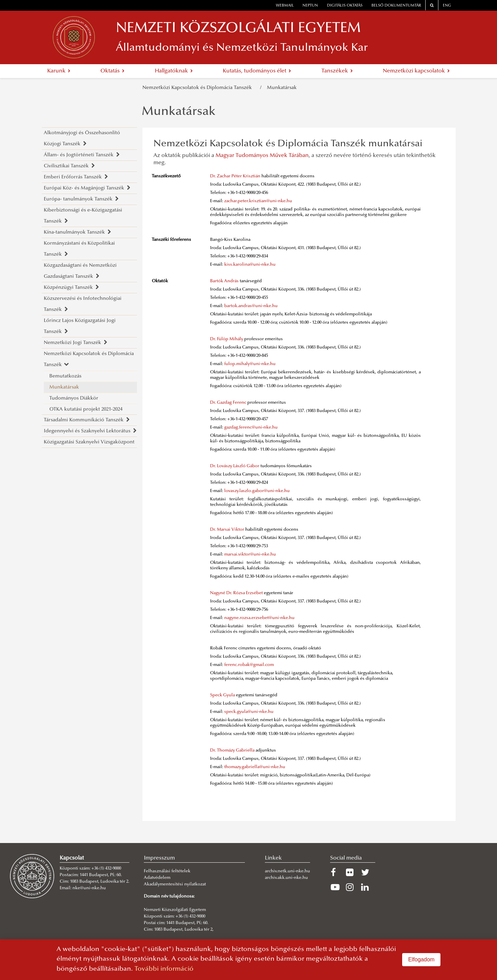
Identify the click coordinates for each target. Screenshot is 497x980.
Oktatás (112, 71)
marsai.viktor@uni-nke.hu (250, 555)
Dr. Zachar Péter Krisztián (235, 176)
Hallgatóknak (174, 71)
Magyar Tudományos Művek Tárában (262, 156)
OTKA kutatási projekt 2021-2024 (86, 409)
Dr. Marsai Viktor (227, 530)
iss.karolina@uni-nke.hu (251, 265)
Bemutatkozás (65, 376)
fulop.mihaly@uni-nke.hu (250, 364)
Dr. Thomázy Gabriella (232, 751)
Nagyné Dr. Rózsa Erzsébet (236, 593)
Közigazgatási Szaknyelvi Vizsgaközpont (89, 442)
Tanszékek (337, 71)
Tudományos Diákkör (74, 398)
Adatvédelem (157, 878)
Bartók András (224, 281)
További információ (164, 969)
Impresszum (159, 858)
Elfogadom (421, 959)
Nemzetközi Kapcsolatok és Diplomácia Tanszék (198, 88)
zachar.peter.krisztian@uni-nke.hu (258, 201)
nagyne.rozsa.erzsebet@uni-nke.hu (259, 618)
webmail (285, 6)
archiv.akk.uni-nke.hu (286, 878)
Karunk (59, 71)
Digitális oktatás (345, 6)
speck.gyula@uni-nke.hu (249, 712)
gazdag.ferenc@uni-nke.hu (251, 428)
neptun (310, 6)
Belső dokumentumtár (396, 6)
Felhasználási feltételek (167, 871)
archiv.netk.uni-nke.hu (287, 871)
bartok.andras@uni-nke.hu (251, 306)
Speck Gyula (222, 695)
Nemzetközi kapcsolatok (416, 71)
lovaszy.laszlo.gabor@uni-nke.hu (257, 491)
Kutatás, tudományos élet (257, 71)
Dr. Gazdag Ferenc (228, 403)
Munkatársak (282, 88)
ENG (447, 6)
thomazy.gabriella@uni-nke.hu (255, 767)
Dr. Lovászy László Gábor (235, 466)
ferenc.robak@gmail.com (249, 665)
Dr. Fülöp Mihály (227, 339)
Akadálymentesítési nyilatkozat (175, 884)
